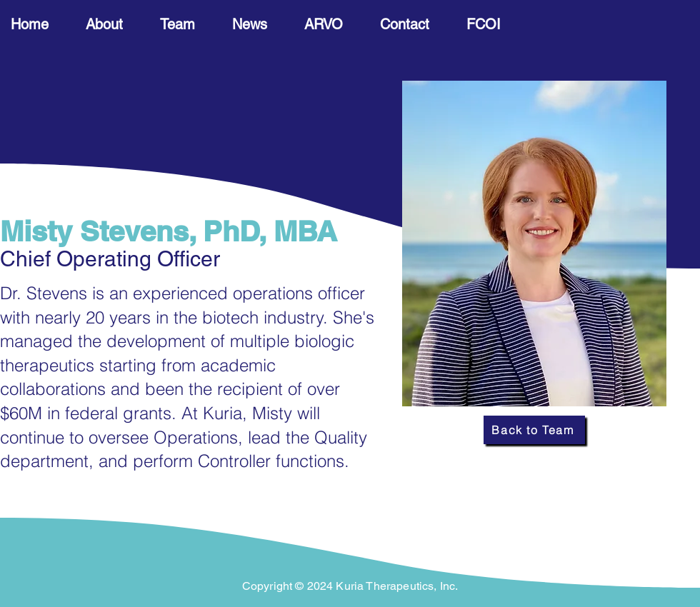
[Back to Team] (534, 430)
